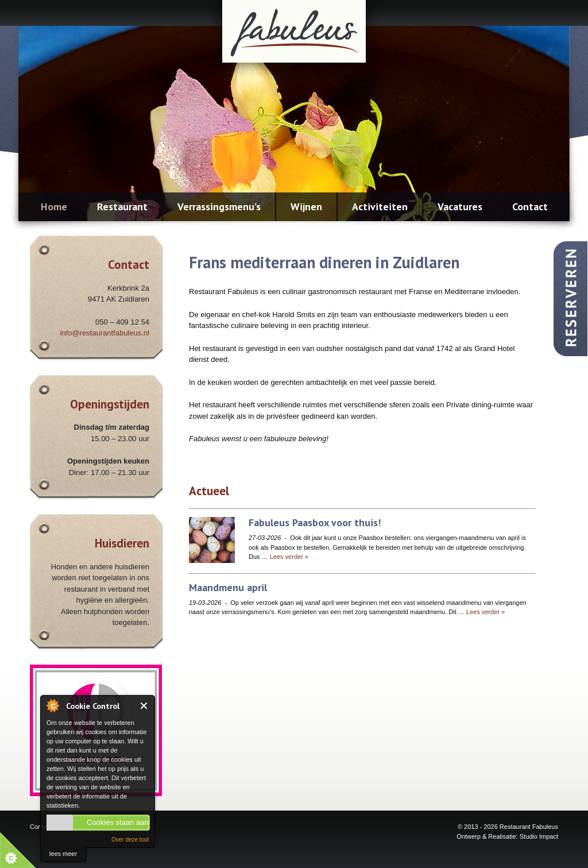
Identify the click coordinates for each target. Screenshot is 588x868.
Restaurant (122, 207)
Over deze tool (130, 840)
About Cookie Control (52, 705)
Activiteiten (380, 207)
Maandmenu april (228, 587)
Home (54, 207)
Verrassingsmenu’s (219, 207)
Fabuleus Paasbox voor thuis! (315, 522)
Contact (530, 207)
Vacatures (460, 207)
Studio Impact (539, 836)
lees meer (63, 854)
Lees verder (289, 557)
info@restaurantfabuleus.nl (105, 333)
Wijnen (306, 207)
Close (144, 706)
